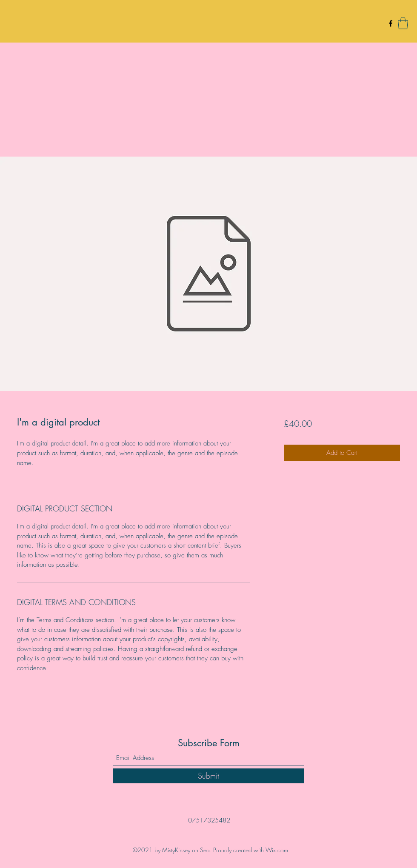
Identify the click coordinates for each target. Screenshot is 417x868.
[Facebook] (391, 23)
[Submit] (208, 776)
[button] (403, 23)
